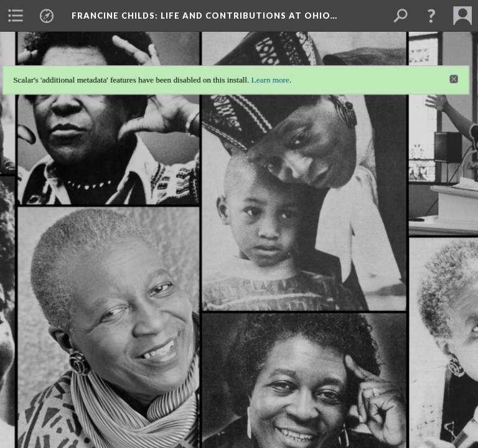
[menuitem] (16, 16)
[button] (431, 16)
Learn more (272, 68)
